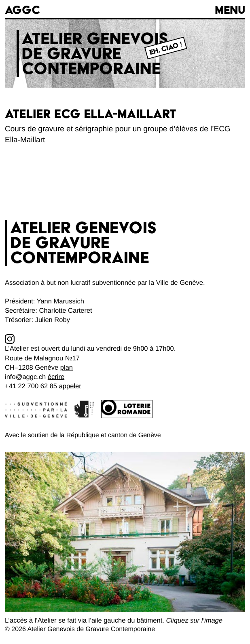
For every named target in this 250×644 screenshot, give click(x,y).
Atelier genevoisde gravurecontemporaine (95, 53)
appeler (70, 386)
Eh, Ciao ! (166, 48)
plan (67, 367)
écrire (56, 377)
